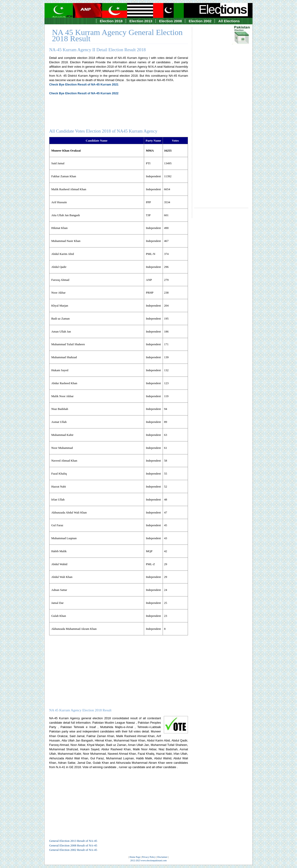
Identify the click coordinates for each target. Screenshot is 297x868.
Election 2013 (141, 21)
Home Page (135, 857)
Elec (223, 9)
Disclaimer (162, 857)
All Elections (229, 21)
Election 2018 (111, 21)
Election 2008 (171, 21)
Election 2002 (200, 21)
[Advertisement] (221, 113)
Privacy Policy (149, 857)
